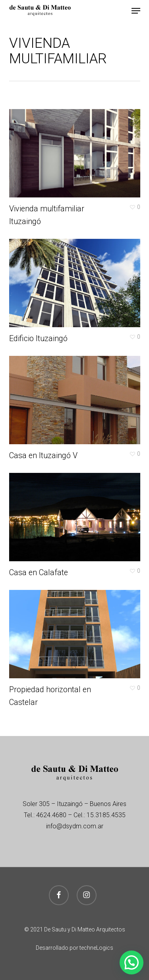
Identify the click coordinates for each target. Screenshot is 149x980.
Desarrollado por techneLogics (74, 948)
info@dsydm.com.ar (75, 826)
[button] (136, 11)
